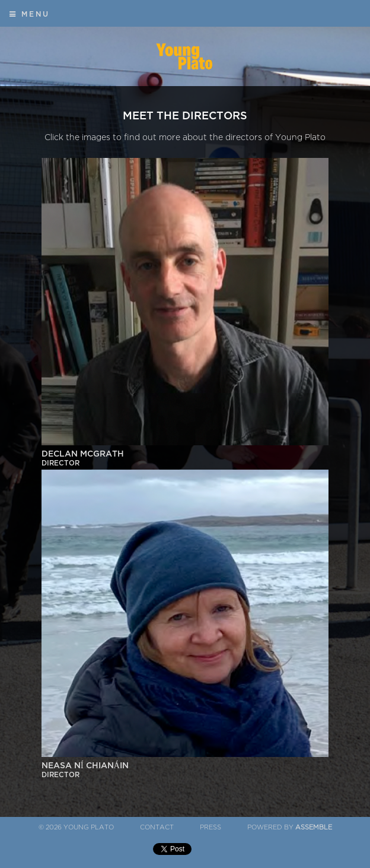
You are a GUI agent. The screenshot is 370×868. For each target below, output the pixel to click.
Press (210, 827)
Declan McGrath (185, 459)
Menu (30, 14)
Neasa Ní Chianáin (185, 771)
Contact (157, 827)
